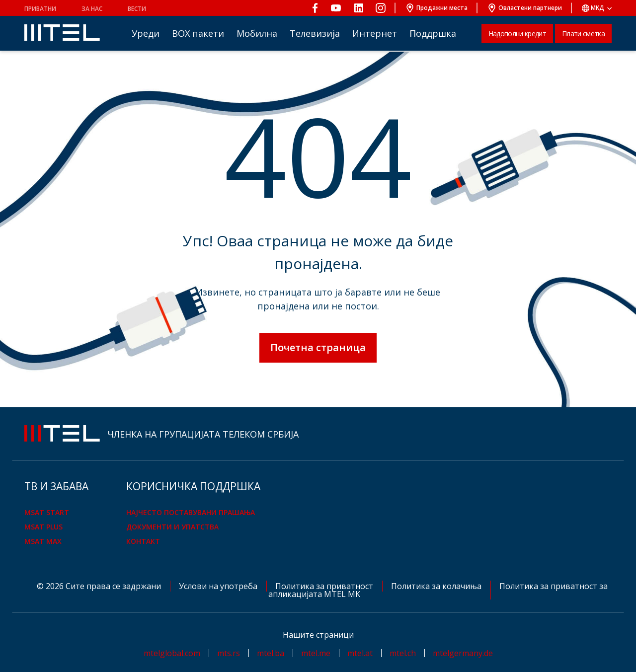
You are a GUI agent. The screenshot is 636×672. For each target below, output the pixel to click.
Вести (137, 9)
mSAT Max (43, 541)
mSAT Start (47, 512)
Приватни (40, 9)
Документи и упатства (172, 527)
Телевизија (315, 33)
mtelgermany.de (463, 653)
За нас (92, 9)
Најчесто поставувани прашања (191, 512)
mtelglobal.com (172, 653)
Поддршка (433, 33)
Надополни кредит (517, 34)
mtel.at (360, 653)
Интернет (375, 33)
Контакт (143, 541)
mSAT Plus (43, 527)
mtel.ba (271, 653)
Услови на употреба (219, 586)
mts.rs (229, 653)
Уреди (146, 33)
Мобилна (257, 33)
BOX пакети (198, 33)
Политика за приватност (325, 586)
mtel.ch (403, 653)
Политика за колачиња (437, 586)
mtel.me (316, 653)
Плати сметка (583, 34)
